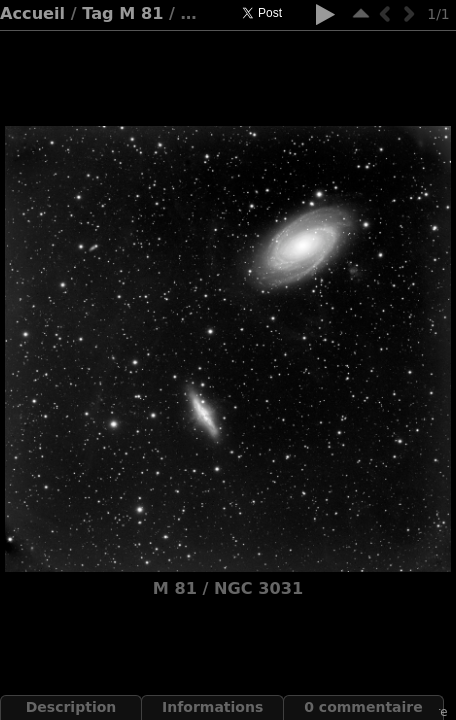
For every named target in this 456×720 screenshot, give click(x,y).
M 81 (141, 13)
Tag (97, 13)
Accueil (32, 13)
